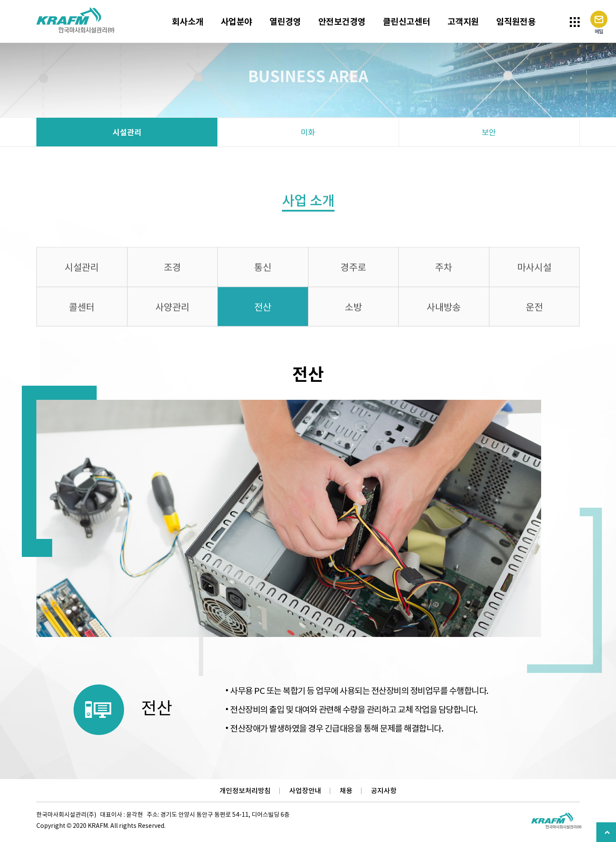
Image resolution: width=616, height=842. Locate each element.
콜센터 (82, 309)
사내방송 (444, 309)
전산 (263, 309)
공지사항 (384, 790)
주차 (444, 270)
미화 (308, 132)
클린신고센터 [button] (407, 21)
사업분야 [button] (237, 21)
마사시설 (534, 270)
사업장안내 (305, 790)
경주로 (353, 270)
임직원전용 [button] (516, 21)
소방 (353, 309)
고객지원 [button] (463, 21)
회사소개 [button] (188, 21)
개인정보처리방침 (245, 790)
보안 (489, 132)
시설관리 (127, 132)
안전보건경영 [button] (342, 21)
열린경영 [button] (285, 21)
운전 (534, 309)
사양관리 (172, 309)
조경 (172, 270)
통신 (263, 270)
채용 (346, 790)
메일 (599, 23)
